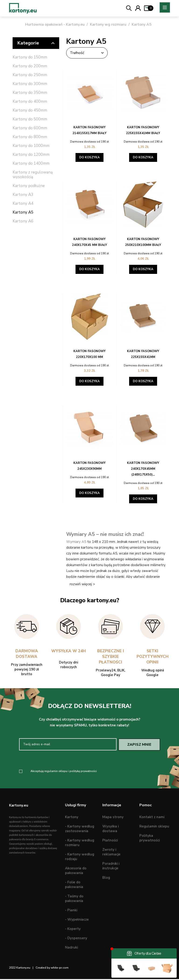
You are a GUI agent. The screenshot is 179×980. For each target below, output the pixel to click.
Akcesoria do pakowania (76, 872)
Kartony (72, 818)
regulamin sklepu (56, 772)
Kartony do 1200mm (31, 155)
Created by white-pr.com (52, 969)
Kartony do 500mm (30, 119)
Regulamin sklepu (154, 827)
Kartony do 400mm (30, 102)
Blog (106, 879)
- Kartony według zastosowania (80, 830)
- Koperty (73, 930)
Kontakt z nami (152, 818)
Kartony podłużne (29, 186)
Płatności (110, 841)
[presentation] (58, 761)
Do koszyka (89, 157)
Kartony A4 (23, 204)
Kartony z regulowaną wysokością (33, 175)
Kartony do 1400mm (31, 164)
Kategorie (36, 43)
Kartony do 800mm (30, 137)
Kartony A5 (23, 213)
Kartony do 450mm (30, 111)
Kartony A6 (23, 221)
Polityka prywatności (150, 839)
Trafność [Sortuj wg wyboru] (89, 53)
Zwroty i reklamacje (111, 853)
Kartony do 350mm (30, 93)
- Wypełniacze (77, 921)
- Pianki (71, 911)
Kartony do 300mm (30, 84)
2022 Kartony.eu (20, 969)
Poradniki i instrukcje (111, 867)
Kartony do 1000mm (31, 146)
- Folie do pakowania (74, 886)
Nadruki (71, 949)
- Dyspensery (76, 939)
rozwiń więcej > (82, 584)
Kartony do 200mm (30, 66)
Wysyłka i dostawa (110, 830)
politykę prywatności (83, 772)
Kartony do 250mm (30, 75)
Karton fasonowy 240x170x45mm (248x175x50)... (143, 469)
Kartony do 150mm (30, 57)
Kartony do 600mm (30, 128)
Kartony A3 (23, 195)
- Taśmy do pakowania (74, 900)
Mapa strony (113, 818)
